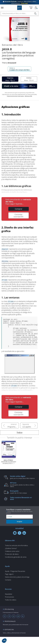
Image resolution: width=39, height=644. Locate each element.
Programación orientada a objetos (13, 434)
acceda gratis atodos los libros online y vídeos (23, 492)
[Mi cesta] (31, 8)
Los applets (27, 434)
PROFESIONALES (10, 628)
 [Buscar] (35, 14)
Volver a (19, 69)
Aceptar (19, 529)
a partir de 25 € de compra (23, 499)
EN (18, 623)
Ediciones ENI (19, 8)
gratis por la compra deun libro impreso (23, 484)
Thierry (9, 63)
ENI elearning (9, 616)
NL (23, 623)
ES (5, 623)
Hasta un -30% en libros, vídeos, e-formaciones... (20, 2)
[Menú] (2, 8)
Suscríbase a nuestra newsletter (19, 518)
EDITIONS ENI (9, 637)
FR (9, 623)
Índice (20, 440)
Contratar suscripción (18, 215)
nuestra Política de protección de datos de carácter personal (19, 519)
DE (14, 623)
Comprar (19, 209)
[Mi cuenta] (36, 8)
